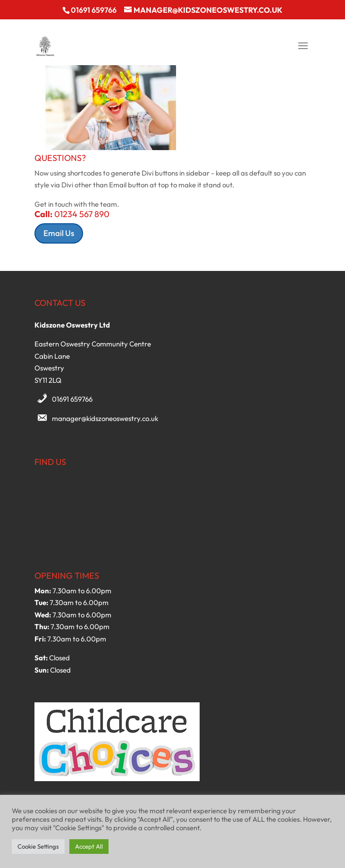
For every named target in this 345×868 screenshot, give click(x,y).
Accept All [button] (89, 846)
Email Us (59, 233)
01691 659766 (72, 399)
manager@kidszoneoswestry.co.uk (105, 418)
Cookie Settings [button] (38, 846)
